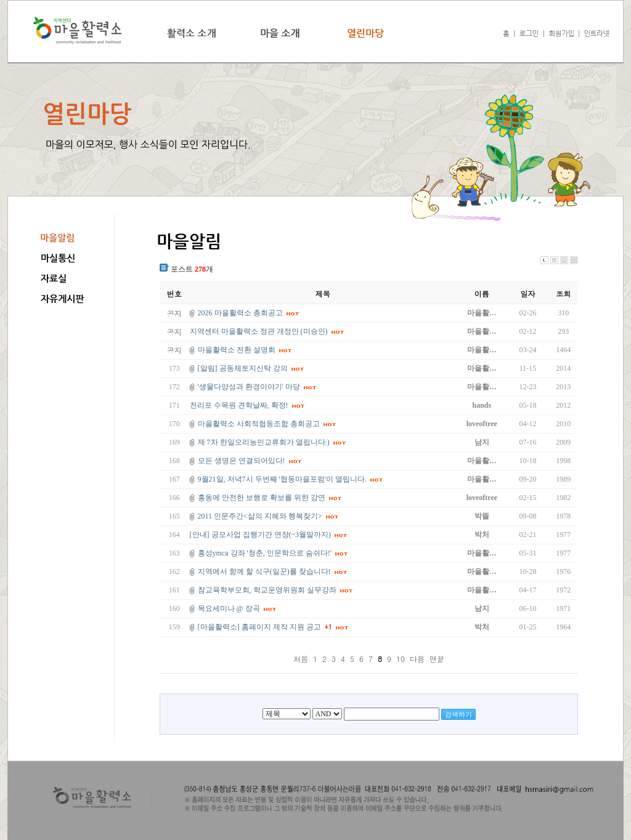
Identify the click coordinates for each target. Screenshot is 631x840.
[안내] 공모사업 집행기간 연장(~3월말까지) (260, 535)
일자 (528, 293)
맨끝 (437, 659)
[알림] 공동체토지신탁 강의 (243, 368)
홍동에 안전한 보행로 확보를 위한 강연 (262, 498)
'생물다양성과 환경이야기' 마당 (249, 387)
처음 (301, 659)
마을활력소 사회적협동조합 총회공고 (259, 424)
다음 (417, 659)
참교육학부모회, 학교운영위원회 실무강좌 (267, 590)
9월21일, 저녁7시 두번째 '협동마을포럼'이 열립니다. (282, 479)
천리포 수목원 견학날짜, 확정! (239, 405)
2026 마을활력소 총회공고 (240, 313)
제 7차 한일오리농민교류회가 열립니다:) (264, 442)
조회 (563, 293)
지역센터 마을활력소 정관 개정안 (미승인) (259, 331)
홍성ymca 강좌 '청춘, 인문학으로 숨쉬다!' (265, 553)
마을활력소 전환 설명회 (237, 350)
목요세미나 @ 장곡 (229, 608)
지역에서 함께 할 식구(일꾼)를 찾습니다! (264, 571)
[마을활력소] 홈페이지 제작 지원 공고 (259, 627)
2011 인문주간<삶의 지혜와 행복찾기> (260, 516)
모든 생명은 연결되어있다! (242, 461)
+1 (328, 627)
